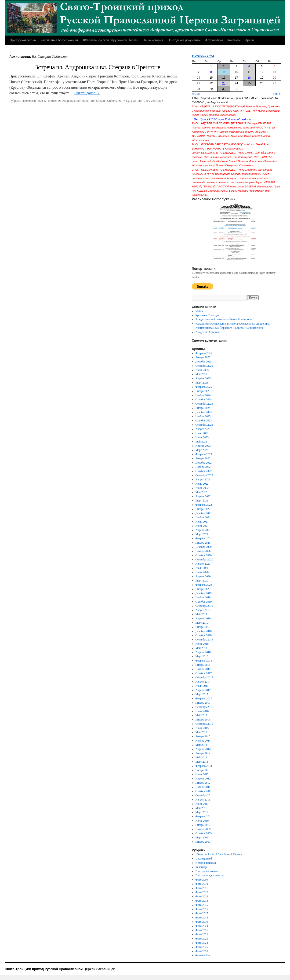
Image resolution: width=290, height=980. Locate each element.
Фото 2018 (202, 918)
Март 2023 (202, 450)
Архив (250, 40)
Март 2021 (202, 534)
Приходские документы (184, 40)
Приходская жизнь (23, 40)
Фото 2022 (202, 934)
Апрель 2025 (203, 378)
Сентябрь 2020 (204, 559)
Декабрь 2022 (204, 463)
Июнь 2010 (202, 821)
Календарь (202, 867)
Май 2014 (201, 745)
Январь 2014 (203, 753)
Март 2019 (202, 623)
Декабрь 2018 (204, 631)
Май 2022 (201, 492)
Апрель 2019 (203, 618)
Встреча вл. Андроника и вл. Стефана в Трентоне (97, 67)
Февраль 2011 (204, 816)
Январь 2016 (203, 720)
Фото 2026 (202, 951)
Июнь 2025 (202, 370)
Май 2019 (201, 614)
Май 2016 (201, 715)
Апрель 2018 (203, 652)
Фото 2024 (202, 943)
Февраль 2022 (204, 505)
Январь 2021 (203, 543)
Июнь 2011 (202, 804)
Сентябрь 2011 (204, 795)
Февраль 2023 (204, 454)
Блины (199, 311)
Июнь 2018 (202, 644)
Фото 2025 (202, 947)
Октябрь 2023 (204, 421)
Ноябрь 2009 (203, 829)
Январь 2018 (203, 665)
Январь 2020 (203, 589)
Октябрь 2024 (203, 56)
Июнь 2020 (202, 572)
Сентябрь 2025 (204, 366)
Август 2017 (203, 682)
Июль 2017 (202, 686)
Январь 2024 (203, 408)
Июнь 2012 (202, 774)
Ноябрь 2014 (203, 741)
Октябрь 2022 (204, 471)
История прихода (206, 863)
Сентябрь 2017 (204, 677)
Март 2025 (202, 383)
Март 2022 (202, 501)
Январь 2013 (203, 770)
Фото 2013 (202, 896)
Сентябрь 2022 (204, 475)
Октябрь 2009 (204, 833)
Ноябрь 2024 (203, 395)
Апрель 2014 (203, 749)
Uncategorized (204, 859)
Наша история (153, 40)
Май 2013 (201, 757)
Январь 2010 (203, 825)
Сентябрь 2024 (204, 404)
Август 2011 (203, 800)
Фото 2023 (202, 939)
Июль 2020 (202, 568)
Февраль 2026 (204, 353)
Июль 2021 (202, 522)
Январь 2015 (203, 736)
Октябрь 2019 (204, 602)
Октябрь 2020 (204, 555)
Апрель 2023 (203, 446)
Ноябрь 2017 (203, 669)
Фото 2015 (202, 905)
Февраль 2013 (204, 766)
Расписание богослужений (59, 40)
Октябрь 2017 (204, 673)
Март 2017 (202, 694)
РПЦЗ (127, 101)
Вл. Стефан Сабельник (106, 101)
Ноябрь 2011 (203, 787)
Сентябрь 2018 (204, 640)
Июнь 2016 (202, 711)
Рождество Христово (208, 332)
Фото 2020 (202, 926)
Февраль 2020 (204, 585)
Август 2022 (203, 479)
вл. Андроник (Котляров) (74, 101)
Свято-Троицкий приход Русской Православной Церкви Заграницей (60, 969)
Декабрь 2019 (204, 593)
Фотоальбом (214, 40)
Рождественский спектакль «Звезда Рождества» (224, 319)
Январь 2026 (203, 357)
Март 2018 (202, 656)
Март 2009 (202, 837)
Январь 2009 (203, 842)
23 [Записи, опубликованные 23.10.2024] (224, 83)
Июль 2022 (202, 484)
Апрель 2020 (203, 576)
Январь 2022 (203, 509)
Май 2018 (201, 648)
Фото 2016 (202, 909)
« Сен (196, 94)
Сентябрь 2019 (204, 606)
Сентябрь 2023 (204, 425)
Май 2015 (201, 732)
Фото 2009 (202, 880)
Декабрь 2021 (204, 513)
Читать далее (87, 93)
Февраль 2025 (204, 387)
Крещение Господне (208, 315)
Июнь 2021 (202, 526)
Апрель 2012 (203, 779)
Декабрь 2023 (204, 412)
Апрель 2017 (203, 690)
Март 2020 (202, 581)
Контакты (234, 40)
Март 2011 (202, 812)
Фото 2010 (202, 884)
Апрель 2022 (203, 496)
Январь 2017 (203, 703)
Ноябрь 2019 (203, 597)
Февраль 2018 (204, 661)
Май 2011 (201, 808)
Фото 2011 (202, 888)
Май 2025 (201, 374)
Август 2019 (203, 610)
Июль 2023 (202, 433)
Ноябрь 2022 (203, 467)
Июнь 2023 (202, 437)
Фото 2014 (202, 901)
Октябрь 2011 (204, 791)
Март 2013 (202, 762)
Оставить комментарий (148, 101)
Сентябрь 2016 (204, 707)
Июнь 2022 (202, 488)
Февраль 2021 (204, 538)
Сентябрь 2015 (204, 724)
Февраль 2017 (204, 698)
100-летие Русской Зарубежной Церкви (110, 40)
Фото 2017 (202, 913)
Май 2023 (201, 442)
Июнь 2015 (202, 728)
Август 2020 (203, 564)
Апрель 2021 (203, 530)
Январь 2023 (203, 458)
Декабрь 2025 (204, 362)
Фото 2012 (202, 892)
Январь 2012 (203, 783)
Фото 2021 (202, 930)
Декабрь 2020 (204, 547)
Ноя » (277, 94)
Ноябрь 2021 (203, 517)
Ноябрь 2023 (203, 416)
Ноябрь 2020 (203, 551)
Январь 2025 (203, 391)
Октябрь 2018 (204, 635)
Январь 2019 (203, 627)
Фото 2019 (202, 922)
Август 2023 (203, 429)
